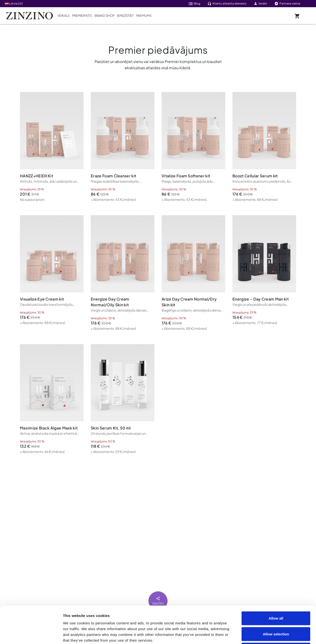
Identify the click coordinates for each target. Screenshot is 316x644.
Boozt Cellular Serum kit (255, 176)
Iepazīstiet (125, 16)
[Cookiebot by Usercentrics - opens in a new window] (31, 635)
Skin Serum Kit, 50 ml (111, 428)
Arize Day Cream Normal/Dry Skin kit (189, 302)
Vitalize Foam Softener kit (186, 176)
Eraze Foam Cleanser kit (113, 176)
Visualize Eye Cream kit (42, 299)
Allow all (276, 581)
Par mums (144, 16)
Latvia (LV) (14, 3)
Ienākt (260, 3)
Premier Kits (82, 16)
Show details (272, 635)
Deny (276, 612)
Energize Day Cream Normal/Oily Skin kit (110, 302)
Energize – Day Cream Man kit (261, 299)
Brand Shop (104, 16)
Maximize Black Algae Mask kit (49, 428)
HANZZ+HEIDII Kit (36, 176)
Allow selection (276, 597)
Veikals (64, 16)
